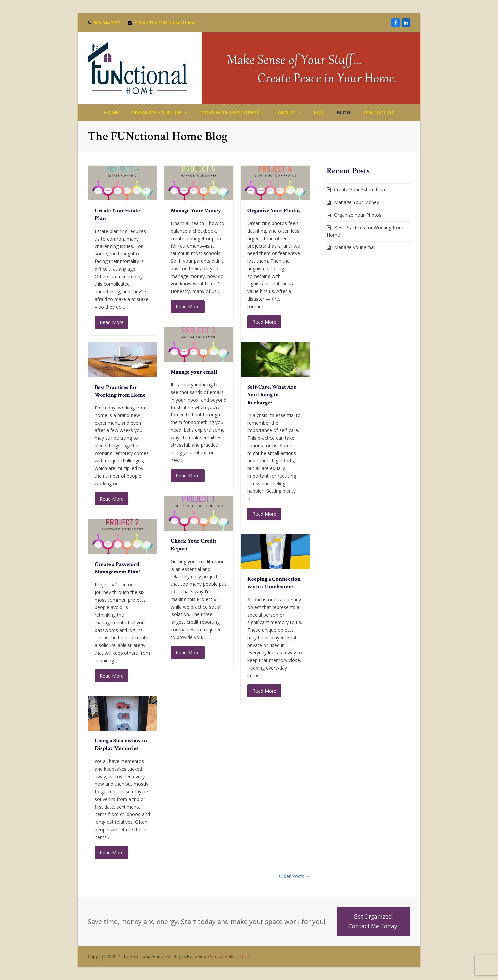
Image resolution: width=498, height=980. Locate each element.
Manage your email (194, 372)
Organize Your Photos (274, 211)
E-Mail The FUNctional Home (165, 23)
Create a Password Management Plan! (117, 568)
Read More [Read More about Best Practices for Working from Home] (112, 499)
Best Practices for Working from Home (120, 391)
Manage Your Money (196, 211)
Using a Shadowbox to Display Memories (121, 745)
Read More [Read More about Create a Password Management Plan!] (112, 676)
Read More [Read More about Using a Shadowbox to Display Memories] (112, 852)
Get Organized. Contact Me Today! (373, 921)
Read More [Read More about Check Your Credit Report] (188, 653)
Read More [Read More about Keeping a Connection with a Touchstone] (264, 691)
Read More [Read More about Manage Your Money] (188, 307)
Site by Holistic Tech (230, 956)
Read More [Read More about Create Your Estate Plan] (112, 322)
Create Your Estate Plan (360, 189)
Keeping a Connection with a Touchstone (274, 583)
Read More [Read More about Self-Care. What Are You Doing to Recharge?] (264, 514)
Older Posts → (295, 876)
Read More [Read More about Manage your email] (188, 476)
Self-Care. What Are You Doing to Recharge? (272, 395)
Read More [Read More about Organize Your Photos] (264, 322)
